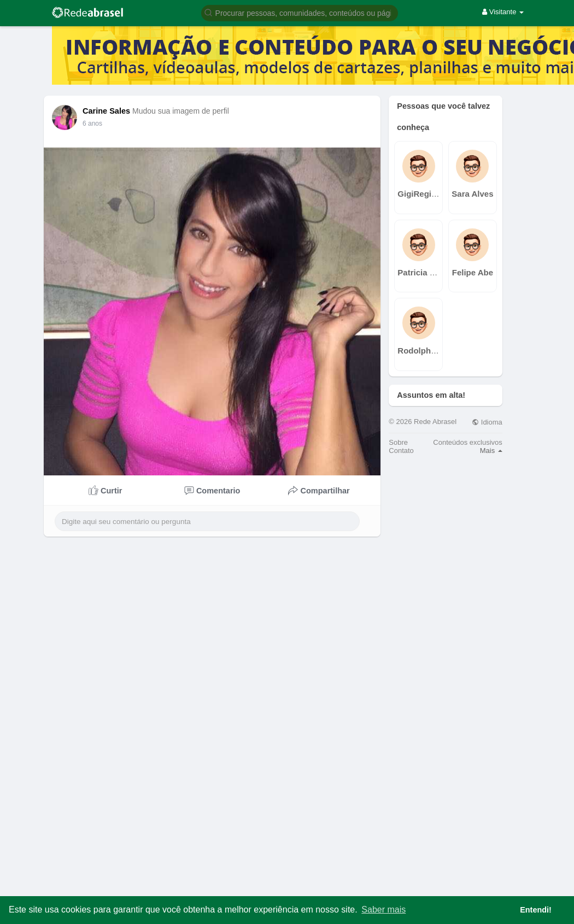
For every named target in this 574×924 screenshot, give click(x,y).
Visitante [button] (503, 12)
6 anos (92, 123)
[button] (300, 12)
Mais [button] (491, 451)
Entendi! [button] (536, 910)
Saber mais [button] (383, 910)
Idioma (487, 422)
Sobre (398, 442)
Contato (401, 451)
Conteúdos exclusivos (467, 442)
